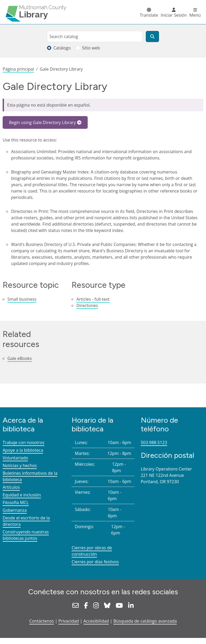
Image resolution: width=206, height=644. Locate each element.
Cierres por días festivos (95, 562)
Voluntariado (15, 458)
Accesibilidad (96, 621)
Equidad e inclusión (22, 495)
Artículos (11, 487)
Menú (195, 15)
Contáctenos (42, 621)
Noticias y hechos (20, 465)
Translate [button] (149, 15)
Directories (87, 305)
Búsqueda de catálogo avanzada (145, 621)
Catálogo (62, 48)
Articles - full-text (93, 299)
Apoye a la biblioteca (23, 450)
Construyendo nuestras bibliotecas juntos (26, 535)
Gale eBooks (20, 358)
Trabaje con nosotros (24, 442)
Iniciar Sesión (174, 15)
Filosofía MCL (16, 503)
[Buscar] (152, 36)
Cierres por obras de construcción (92, 551)
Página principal (18, 69)
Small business (22, 299)
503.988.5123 (154, 442)
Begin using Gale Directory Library (42, 122)
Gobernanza (15, 510)
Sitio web (91, 48)
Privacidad (69, 621)
